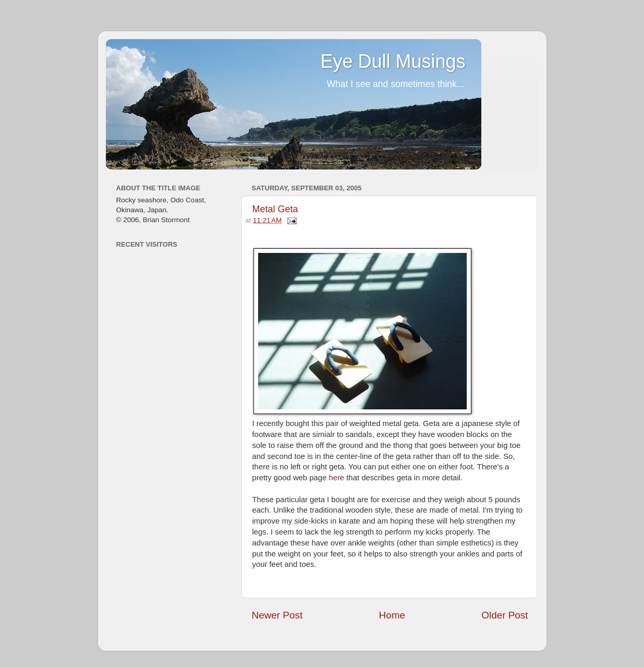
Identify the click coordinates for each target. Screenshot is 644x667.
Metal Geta (275, 209)
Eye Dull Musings (393, 61)
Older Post (505, 615)
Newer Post (277, 615)
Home (392, 615)
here (336, 478)
